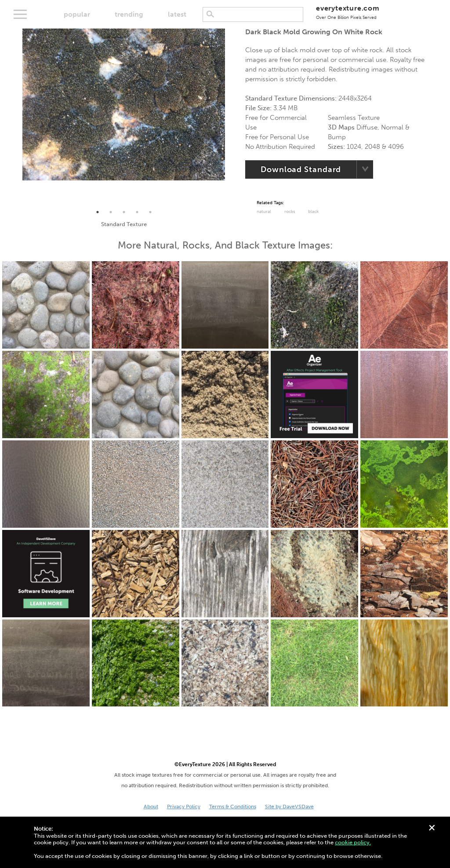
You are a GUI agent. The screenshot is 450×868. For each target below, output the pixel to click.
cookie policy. (353, 842)
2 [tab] (111, 212)
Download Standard (301, 169)
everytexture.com (348, 12)
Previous (16, 117)
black (313, 212)
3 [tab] (124, 212)
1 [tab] (98, 212)
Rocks (290, 212)
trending (129, 14)
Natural (264, 212)
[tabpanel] (124, 104)
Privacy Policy (184, 807)
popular (77, 14)
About (151, 807)
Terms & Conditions (233, 807)
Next (232, 117)
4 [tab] (137, 212)
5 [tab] (150, 212)
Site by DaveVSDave (289, 807)
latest (177, 14)
